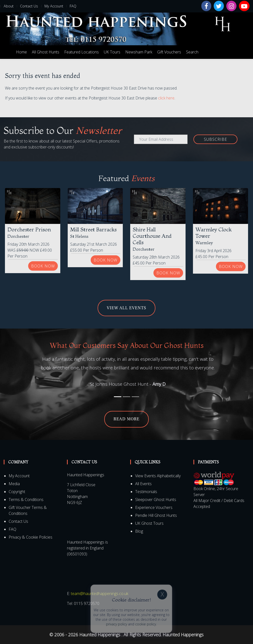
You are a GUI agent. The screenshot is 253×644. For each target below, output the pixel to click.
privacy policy (225, 624)
